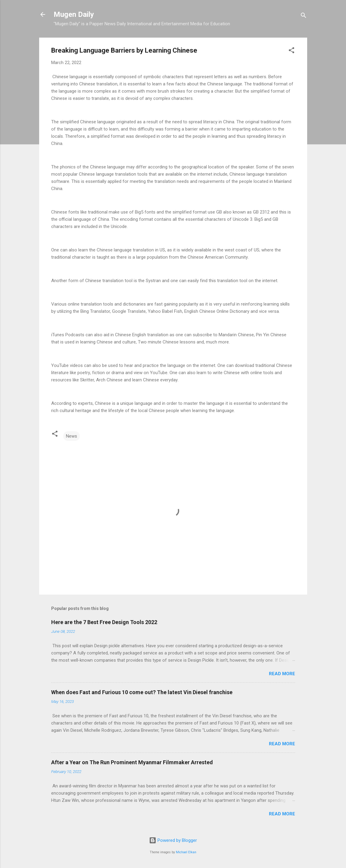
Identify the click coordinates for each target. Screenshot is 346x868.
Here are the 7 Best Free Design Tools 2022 (104, 622)
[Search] (304, 16)
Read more (282, 674)
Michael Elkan (186, 852)
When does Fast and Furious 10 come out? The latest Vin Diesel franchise (142, 692)
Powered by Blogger (173, 840)
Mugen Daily (74, 14)
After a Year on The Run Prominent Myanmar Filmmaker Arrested (132, 762)
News (72, 436)
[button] (291, 51)
